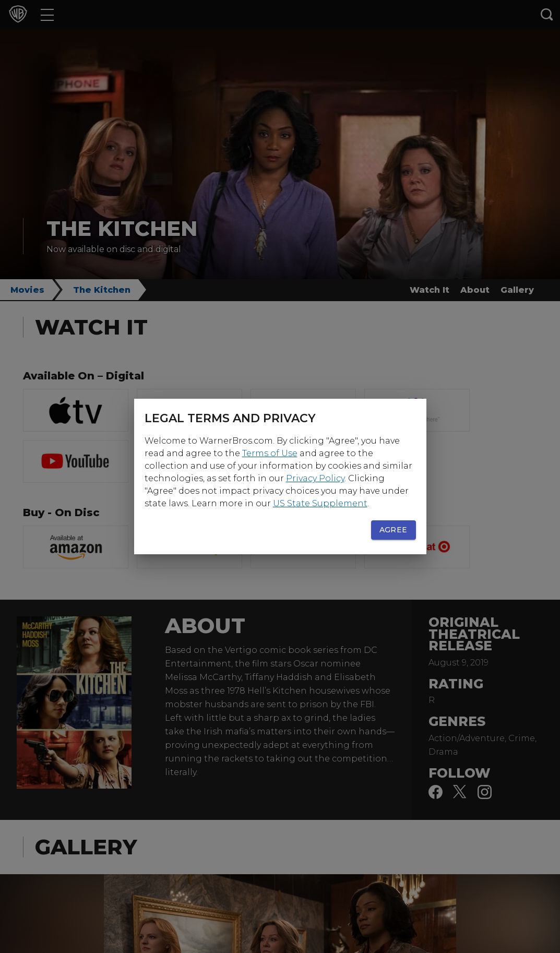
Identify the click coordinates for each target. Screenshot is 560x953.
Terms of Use (270, 453)
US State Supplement (320, 503)
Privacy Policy (315, 478)
